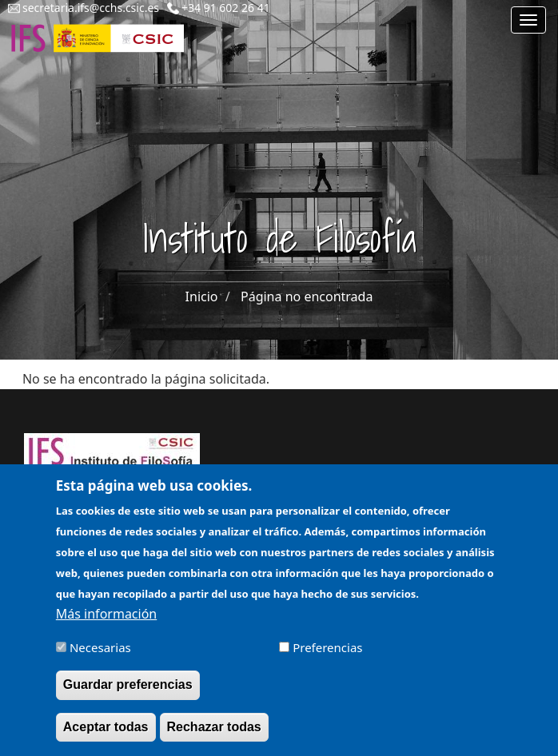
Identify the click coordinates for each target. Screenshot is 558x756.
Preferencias (327, 655)
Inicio (202, 296)
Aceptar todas (106, 734)
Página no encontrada (307, 296)
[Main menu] (528, 20)
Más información (106, 622)
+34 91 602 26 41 (226, 8)
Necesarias (100, 655)
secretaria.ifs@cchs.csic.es (91, 8)
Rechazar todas (214, 734)
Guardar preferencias (128, 692)
